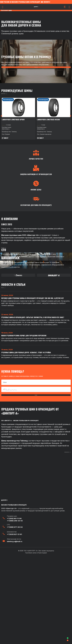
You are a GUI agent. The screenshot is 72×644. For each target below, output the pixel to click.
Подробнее (36, 68)
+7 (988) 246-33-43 (15, 609)
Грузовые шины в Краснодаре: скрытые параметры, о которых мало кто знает (34, 386)
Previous (2, 122)
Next (70, 122)
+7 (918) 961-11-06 (14, 606)
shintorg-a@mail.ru (15, 629)
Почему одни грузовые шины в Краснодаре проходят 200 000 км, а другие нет (34, 364)
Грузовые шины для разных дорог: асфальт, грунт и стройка (27, 427)
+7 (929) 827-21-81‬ (14, 622)
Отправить (36, 472)
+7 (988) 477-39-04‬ (15, 615)
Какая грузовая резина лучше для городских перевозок (25, 407)
